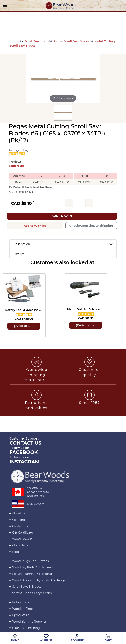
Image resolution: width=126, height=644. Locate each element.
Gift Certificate (22, 533)
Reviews (19, 254)
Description (22, 244)
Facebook (24, 452)
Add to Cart (62, 216)
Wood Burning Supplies (29, 622)
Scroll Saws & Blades (27, 587)
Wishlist (46, 638)
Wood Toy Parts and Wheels (33, 567)
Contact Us (20, 526)
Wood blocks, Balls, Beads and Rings (39, 580)
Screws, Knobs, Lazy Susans (32, 593)
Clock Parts (20, 545)
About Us (19, 513)
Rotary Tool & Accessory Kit (23, 310)
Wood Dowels (22, 539)
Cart (108, 638)
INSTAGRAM (25, 462)
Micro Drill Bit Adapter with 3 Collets (85, 309)
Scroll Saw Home (37, 41)
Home (15, 41)
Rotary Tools (21, 602)
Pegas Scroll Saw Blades (72, 41)
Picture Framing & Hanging (32, 574)
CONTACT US (25, 443)
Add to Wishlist (35, 226)
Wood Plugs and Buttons (30, 561)
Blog (16, 552)
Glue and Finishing (26, 628)
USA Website (36, 504)
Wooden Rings (23, 609)
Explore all (16, 166)
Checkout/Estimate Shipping (91, 226)
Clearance (19, 520)
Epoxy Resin (21, 615)
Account (77, 638)
